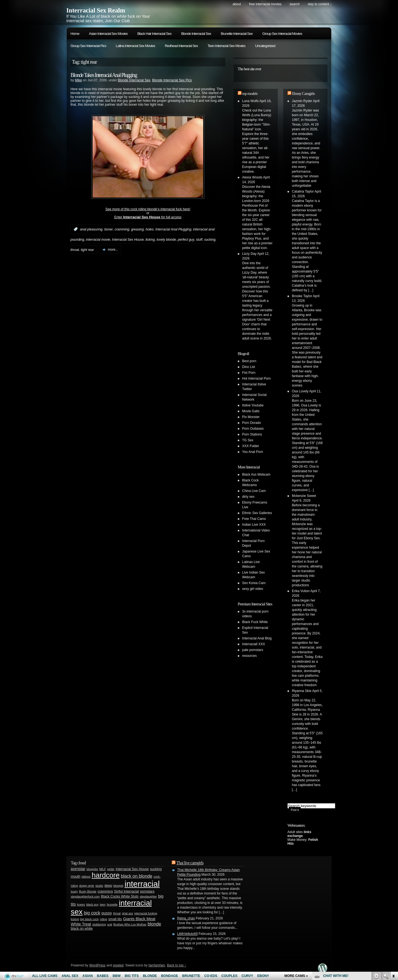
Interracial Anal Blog (257, 638)
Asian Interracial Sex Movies (108, 34)
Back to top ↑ (176, 965)
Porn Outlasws (253, 429)
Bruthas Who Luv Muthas (130, 924)
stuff (199, 240)
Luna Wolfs (250, 101)
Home (75, 34)
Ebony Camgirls (303, 94)
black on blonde (137, 876)
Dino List (249, 367)
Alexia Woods (252, 177)
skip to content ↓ (320, 4)
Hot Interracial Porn (256, 378)
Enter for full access (148, 217)
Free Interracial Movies (265, 4)
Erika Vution (301, 591)
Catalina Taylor (303, 191)
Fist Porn (249, 373)
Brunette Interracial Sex (237, 34)
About (237, 4)
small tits (115, 919)
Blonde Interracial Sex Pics (172, 80)
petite (111, 869)
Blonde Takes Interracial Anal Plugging (104, 75)
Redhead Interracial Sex (181, 46)
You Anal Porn (253, 452)
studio (99, 886)
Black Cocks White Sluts (120, 896)
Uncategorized (265, 46)
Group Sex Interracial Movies (282, 34)
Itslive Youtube (253, 405)
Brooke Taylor (302, 296)
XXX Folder (251, 446)
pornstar (78, 869)
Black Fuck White (255, 622)
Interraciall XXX (254, 644)
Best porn (249, 361)
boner (108, 229)
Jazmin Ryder (302, 101)
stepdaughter (148, 896)
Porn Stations (252, 434)
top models (250, 94)
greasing (137, 229)
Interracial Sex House (128, 240)
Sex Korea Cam (254, 583)
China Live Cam (254, 491)
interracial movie (98, 240)
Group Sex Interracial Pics (88, 46)
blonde (154, 924)
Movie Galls (251, 411)
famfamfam (157, 965)
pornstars (147, 891)
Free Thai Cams (254, 519)
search (295, 4)
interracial (142, 884)
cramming (122, 229)
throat (75, 250)
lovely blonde (166, 240)
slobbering (99, 924)
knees (81, 904)
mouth (76, 877)
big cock (92, 913)
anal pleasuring (91, 229)
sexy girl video (253, 589)
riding (103, 919)
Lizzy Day (249, 254)
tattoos (86, 877)
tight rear (87, 250)
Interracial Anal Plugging (173, 229)
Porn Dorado (252, 423)
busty (74, 891)
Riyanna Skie (302, 691)
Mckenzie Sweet (304, 496)
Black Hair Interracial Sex (155, 34)
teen (103, 904)
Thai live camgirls (190, 863)
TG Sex (248, 440)
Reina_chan (186, 918)
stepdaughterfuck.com (85, 896)
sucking (210, 240)
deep (108, 886)
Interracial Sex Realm (96, 10)
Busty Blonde (88, 891)
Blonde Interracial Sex (196, 34)
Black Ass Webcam (256, 475)
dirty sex (248, 497)
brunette (112, 904)
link (393, 894)
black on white (82, 929)
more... (113, 250)
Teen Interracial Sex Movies (227, 46)
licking (150, 240)
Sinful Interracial (127, 891)
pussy (107, 913)
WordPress (97, 965)
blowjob (118, 886)
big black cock (89, 919)
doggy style (87, 886)
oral (110, 924)
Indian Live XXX (254, 525)
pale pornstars (253, 650)
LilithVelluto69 (187, 934)
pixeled (118, 965)
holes (150, 229)
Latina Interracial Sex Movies (135, 46)
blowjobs (92, 869)
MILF (103, 869)
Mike (78, 80)
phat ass (127, 913)
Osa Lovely (300, 391)
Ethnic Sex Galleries (257, 513)
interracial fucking (146, 913)
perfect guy (186, 240)
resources (249, 656)
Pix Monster (251, 417)
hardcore (106, 875)
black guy (92, 904)
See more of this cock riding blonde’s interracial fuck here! (148, 209)
